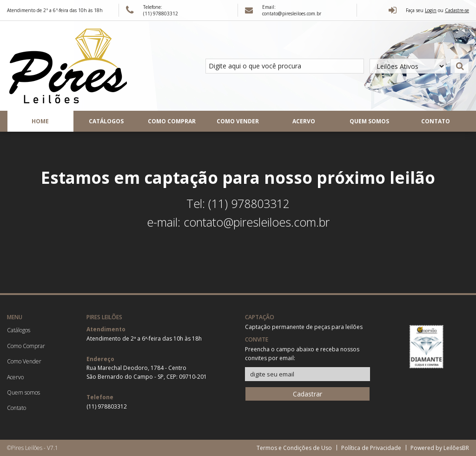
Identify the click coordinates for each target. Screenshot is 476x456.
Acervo (304, 121)
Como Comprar (172, 121)
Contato (436, 121)
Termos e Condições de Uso (294, 448)
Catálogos (106, 121)
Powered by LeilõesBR (440, 448)
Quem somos (369, 121)
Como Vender (238, 121)
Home (40, 121)
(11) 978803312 (107, 406)
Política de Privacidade (371, 448)
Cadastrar (307, 394)
